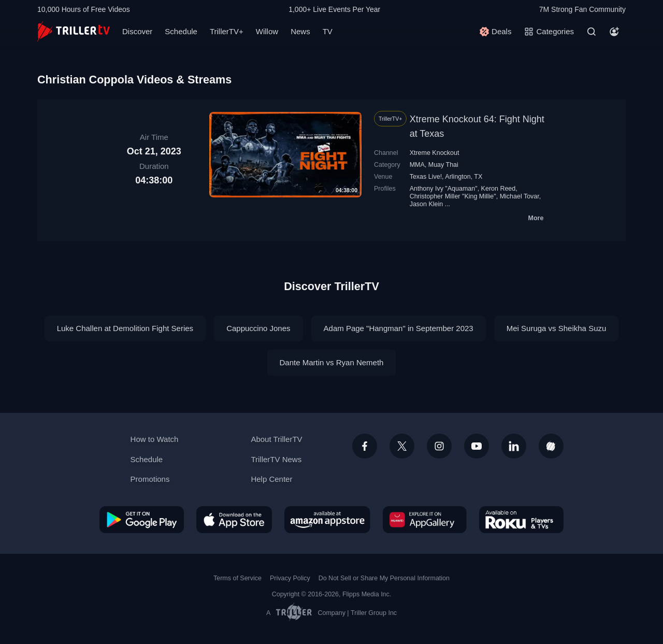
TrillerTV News (276, 459)
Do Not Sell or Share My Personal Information (384, 578)
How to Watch (155, 439)
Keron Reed (499, 189)
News (300, 31)
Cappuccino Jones (258, 328)
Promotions (150, 479)
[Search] (592, 32)
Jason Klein (427, 204)
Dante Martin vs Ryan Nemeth (332, 362)
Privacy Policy (290, 578)
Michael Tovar (520, 196)
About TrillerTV (276, 439)
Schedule (181, 31)
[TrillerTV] (74, 31)
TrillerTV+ (227, 31)
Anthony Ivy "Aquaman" (444, 189)
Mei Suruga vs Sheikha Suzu (557, 328)
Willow (267, 31)
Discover (137, 31)
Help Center (271, 479)
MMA (417, 165)
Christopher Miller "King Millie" (453, 196)
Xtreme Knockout (435, 153)
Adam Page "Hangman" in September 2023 (399, 328)
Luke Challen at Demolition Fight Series (125, 328)
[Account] (614, 32)
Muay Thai (443, 165)
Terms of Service (237, 578)
